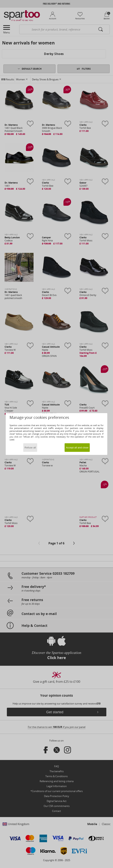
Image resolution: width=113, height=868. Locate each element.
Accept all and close (77, 448)
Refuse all (30, 448)
